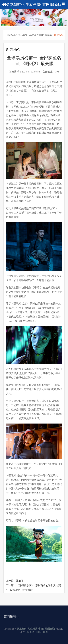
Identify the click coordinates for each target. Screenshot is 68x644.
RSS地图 (30, 632)
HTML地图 (42, 632)
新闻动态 (58, 35)
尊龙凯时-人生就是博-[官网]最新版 (35, 35)
